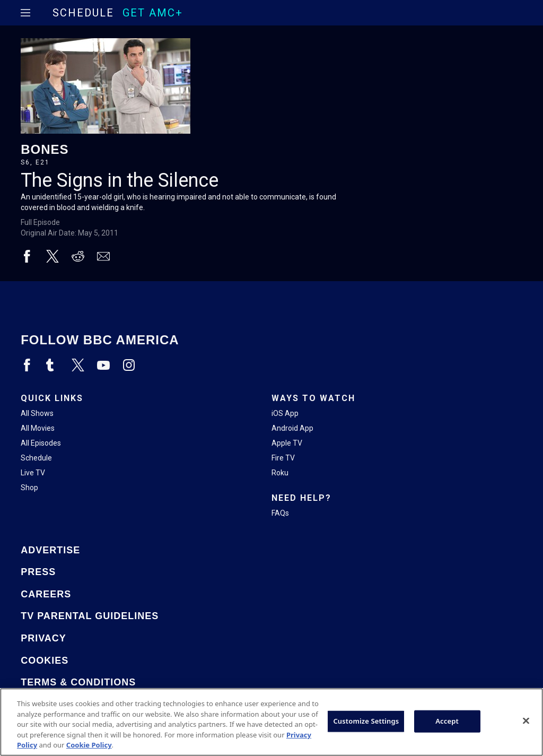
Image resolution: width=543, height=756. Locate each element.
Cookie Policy (89, 745)
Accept (447, 721)
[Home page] (44, 13)
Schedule (83, 13)
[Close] (526, 721)
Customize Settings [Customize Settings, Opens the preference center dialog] (366, 721)
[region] (271, 722)
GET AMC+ (153, 13)
